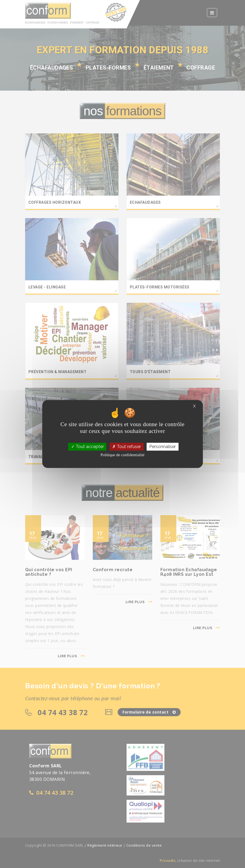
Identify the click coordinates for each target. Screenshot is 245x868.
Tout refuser (127, 447)
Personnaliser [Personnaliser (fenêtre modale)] (163, 447)
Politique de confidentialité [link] (122, 455)
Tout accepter (87, 447)
